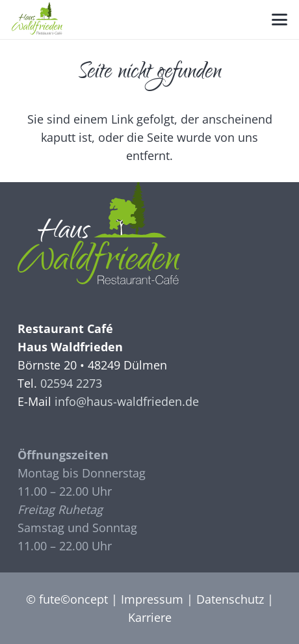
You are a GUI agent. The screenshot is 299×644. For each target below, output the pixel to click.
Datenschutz (230, 599)
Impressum (152, 599)
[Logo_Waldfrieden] (37, 18)
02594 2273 (71, 383)
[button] (280, 20)
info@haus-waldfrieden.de (127, 401)
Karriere (150, 617)
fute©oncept (73, 599)
